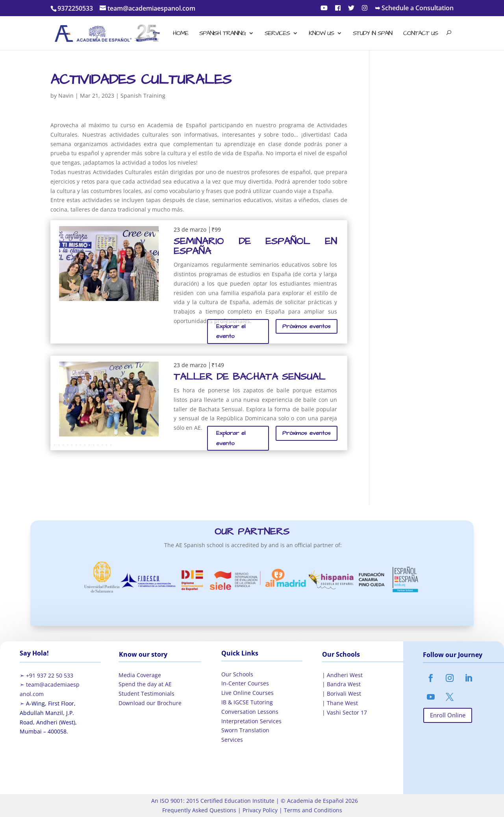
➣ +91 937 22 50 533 (46, 675)
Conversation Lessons (250, 712)
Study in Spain (372, 34)
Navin (66, 96)
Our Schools (237, 674)
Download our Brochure (150, 703)
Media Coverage (140, 675)
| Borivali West (342, 694)
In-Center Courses (245, 683)
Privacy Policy (259, 810)
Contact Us (421, 34)
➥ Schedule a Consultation (414, 8)
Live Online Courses (247, 693)
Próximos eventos (307, 326)
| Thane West (340, 703)
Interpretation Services (251, 721)
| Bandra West (341, 684)
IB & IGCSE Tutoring (247, 702)
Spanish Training (222, 34)
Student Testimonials (146, 694)
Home (181, 34)
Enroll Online (448, 715)
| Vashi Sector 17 (345, 712)
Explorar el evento (231, 331)
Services (277, 34)
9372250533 (75, 8)
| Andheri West (342, 675)
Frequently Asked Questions (199, 810)
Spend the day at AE (145, 684)
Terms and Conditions (312, 810)
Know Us (321, 34)
